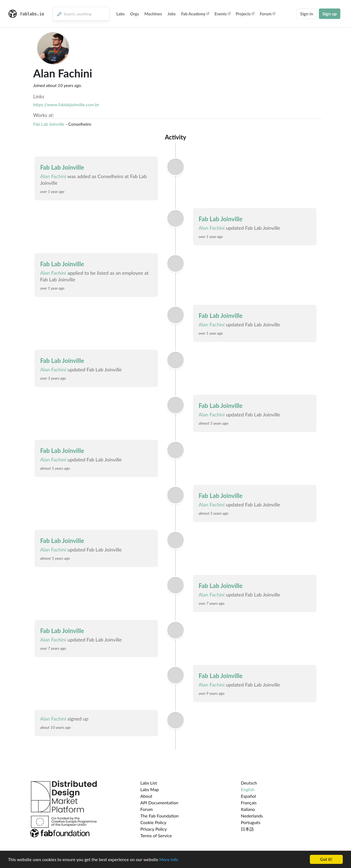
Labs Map (150, 789)
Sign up (330, 14)
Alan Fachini (53, 176)
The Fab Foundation (160, 816)
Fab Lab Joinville (49, 124)
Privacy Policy (154, 829)
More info (169, 860)
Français (249, 803)
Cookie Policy (153, 822)
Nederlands (252, 816)
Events (222, 14)
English (248, 789)
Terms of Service (156, 835)
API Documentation (159, 803)
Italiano (248, 809)
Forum (267, 14)
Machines (153, 14)
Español (248, 796)
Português (250, 822)
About (146, 796)
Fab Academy (195, 14)
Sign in (306, 14)
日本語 (247, 829)
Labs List (149, 783)
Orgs (135, 14)
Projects (245, 14)
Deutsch (249, 783)
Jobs (172, 14)
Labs (121, 14)
